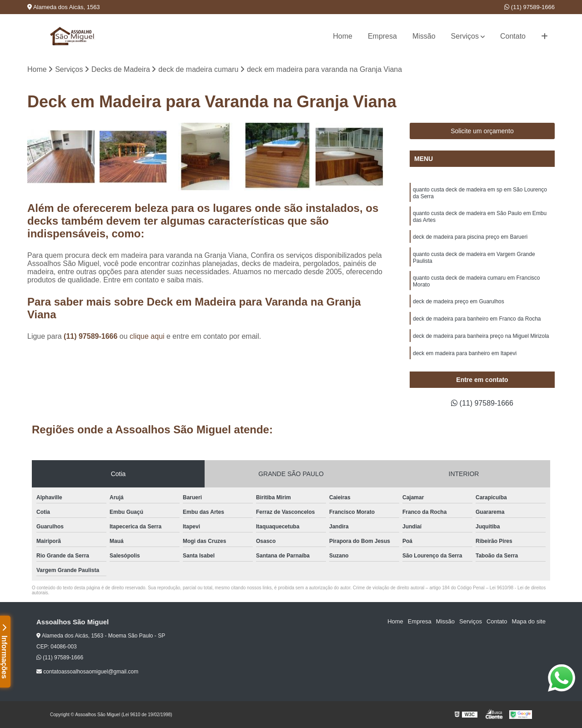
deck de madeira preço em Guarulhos (459, 301)
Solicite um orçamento (482, 131)
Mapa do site (528, 621)
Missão (424, 36)
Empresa (382, 36)
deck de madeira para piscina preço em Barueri (470, 237)
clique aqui (147, 336)
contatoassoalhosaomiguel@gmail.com (87, 672)
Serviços (465, 36)
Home (343, 36)
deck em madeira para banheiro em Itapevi (465, 353)
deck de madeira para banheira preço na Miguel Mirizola (481, 336)
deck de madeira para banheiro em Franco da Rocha (477, 319)
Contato (513, 36)
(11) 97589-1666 (529, 7)
